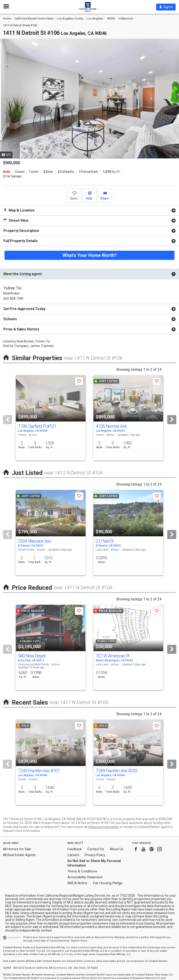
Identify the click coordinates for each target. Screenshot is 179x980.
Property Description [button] (21, 231)
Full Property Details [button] (21, 241)
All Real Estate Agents (19, 855)
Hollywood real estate (103, 827)
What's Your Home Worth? (90, 255)
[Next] (172, 420)
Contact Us (96, 849)
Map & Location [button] (19, 210)
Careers (73, 855)
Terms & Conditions (82, 871)
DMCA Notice (77, 883)
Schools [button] (10, 319)
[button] (166, 7)
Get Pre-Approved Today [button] (24, 309)
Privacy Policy (95, 855)
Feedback (75, 849)
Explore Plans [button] (79, 941)
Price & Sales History (21, 329)
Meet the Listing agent (22, 274)
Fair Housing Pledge (108, 883)
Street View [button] (16, 220)
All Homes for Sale (17, 849)
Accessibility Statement (85, 877)
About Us (117, 849)
